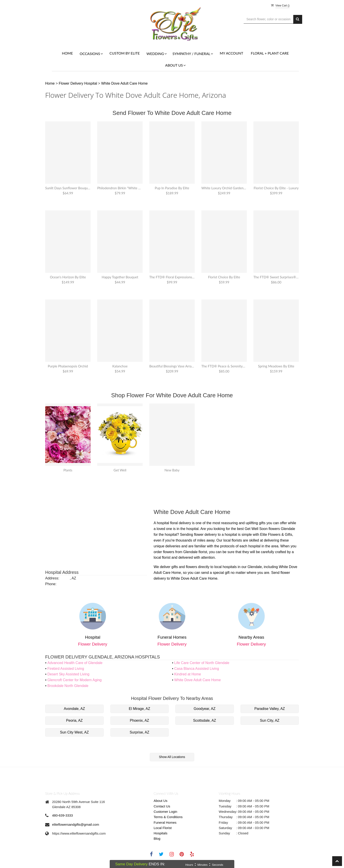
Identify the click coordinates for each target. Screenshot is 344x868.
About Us (161, 801)
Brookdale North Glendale (68, 686)
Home (67, 53)
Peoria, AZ (74, 720)
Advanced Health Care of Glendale (75, 663)
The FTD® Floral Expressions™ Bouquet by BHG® (172, 277)
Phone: (51, 584)
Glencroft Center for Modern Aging (75, 680)
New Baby (172, 470)
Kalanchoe (120, 366)
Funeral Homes (165, 822)
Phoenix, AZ (140, 720)
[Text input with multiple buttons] (268, 19)
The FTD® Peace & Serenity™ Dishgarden (224, 366)
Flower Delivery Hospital (78, 83)
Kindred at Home (188, 674)
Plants (68, 470)
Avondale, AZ (74, 709)
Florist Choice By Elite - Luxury (276, 188)
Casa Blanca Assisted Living (197, 669)
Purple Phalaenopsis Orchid (68, 366)
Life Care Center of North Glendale (202, 663)
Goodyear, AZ (204, 709)
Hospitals (161, 833)
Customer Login (166, 812)
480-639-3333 (62, 815)
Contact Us (162, 806)
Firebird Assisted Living (66, 669)
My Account (231, 53)
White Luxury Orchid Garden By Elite (224, 188)
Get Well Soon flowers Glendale (270, 529)
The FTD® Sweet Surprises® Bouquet (276, 277)
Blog (157, 838)
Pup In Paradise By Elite (172, 188)
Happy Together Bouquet (120, 277)
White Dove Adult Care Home (124, 83)
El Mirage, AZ (140, 709)
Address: (52, 578)
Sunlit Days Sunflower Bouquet (68, 188)
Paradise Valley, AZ (270, 709)
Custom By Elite (125, 53)
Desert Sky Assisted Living (68, 674)
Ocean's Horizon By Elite (68, 277)
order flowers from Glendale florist (180, 552)
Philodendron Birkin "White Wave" (120, 188)
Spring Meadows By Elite (276, 366)
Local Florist (163, 828)
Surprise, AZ (140, 732)
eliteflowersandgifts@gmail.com (76, 824)
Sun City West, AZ (74, 732)
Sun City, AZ (270, 720)
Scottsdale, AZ (205, 720)
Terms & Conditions (168, 817)
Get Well (120, 470)
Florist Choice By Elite (224, 277)
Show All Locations (172, 757)
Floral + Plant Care (270, 53)
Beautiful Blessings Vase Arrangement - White (172, 366)
